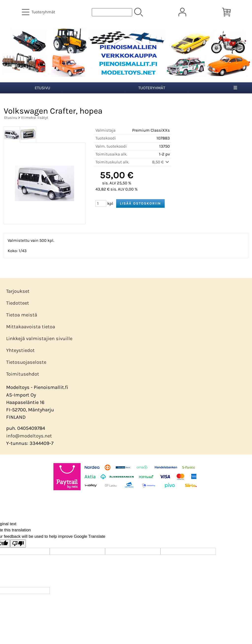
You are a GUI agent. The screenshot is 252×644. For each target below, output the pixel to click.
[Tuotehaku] (112, 12)
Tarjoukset (18, 291)
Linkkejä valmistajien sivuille (39, 339)
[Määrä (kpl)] (101, 203)
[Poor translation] (18, 544)
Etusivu (42, 88)
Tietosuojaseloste (26, 362)
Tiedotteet (18, 303)
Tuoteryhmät (152, 88)
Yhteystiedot (20, 350)
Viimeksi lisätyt (35, 118)
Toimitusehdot (23, 374)
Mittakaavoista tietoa (31, 327)
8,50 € (161, 162)
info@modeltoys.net (29, 436)
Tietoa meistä (22, 315)
